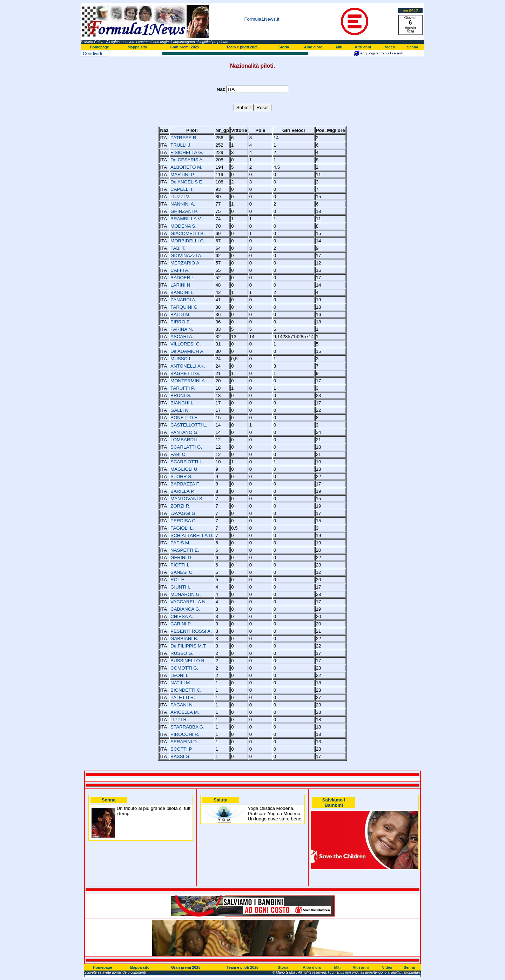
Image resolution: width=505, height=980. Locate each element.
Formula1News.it (262, 19)
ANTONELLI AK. (188, 366)
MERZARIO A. (186, 263)
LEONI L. (180, 675)
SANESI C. (182, 572)
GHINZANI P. (184, 211)
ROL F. (178, 580)
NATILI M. (181, 683)
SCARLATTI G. (186, 447)
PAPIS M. (180, 543)
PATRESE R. (184, 138)
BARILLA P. (183, 491)
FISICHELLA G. (187, 152)
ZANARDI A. (183, 300)
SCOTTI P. (181, 749)
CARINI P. (181, 624)
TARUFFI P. (183, 388)
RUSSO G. (182, 653)
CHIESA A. (182, 616)
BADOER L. (183, 278)
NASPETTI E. (185, 550)
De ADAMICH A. (187, 351)
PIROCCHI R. (185, 734)
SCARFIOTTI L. (187, 462)
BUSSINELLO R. (188, 661)
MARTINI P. (183, 174)
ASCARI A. (182, 337)
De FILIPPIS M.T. (188, 646)
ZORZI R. (180, 506)
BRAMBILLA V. (186, 219)
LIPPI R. (179, 720)
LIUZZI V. (180, 197)
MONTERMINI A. (188, 381)
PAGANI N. (182, 705)
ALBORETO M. (186, 167)
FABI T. (178, 248)
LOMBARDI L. (185, 440)
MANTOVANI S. (187, 499)
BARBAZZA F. (185, 484)
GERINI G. (182, 558)
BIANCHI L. (183, 403)
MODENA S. (183, 226)
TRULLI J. (181, 145)
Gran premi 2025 (184, 47)
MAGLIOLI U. (184, 469)
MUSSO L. (182, 359)
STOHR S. (181, 476)
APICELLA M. (185, 712)
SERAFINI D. (184, 742)
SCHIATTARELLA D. (192, 535)
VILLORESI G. (186, 344)
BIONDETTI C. (186, 690)
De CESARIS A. (187, 160)
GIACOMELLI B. (188, 233)
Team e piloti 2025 (242, 47)
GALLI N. (180, 410)
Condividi (92, 53)
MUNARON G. (186, 594)
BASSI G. (180, 756)
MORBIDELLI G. (188, 241)
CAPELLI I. (182, 189)
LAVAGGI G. (183, 513)
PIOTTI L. (181, 565)
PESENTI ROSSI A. (191, 631)
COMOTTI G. (184, 668)
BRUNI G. (181, 395)
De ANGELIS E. (187, 182)
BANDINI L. (183, 292)
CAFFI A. (180, 270)
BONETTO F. (184, 418)
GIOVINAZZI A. (186, 256)
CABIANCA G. (185, 609)
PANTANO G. (184, 432)
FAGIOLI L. (182, 528)
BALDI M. (180, 314)
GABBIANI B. (184, 639)
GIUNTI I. (180, 587)
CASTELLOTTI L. (189, 425)
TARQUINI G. (184, 307)
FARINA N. (182, 329)
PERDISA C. (184, 521)
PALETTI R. (183, 697)
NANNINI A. (183, 204)
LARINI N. (181, 285)
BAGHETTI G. (185, 373)
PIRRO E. (181, 322)
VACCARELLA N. (188, 602)
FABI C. (179, 454)
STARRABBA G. (187, 727)
